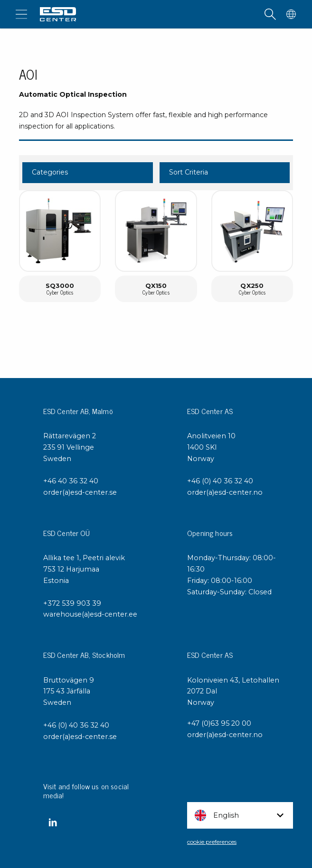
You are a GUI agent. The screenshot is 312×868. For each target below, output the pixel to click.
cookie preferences (212, 842)
